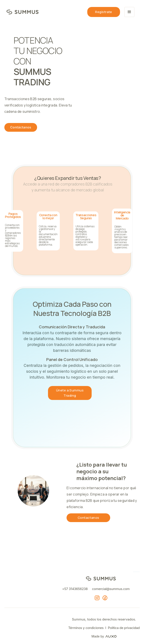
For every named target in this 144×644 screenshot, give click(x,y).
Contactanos (88, 518)
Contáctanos (21, 127)
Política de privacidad (124, 628)
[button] (129, 12)
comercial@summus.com (111, 589)
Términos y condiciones (86, 628)
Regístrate (104, 12)
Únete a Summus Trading (70, 393)
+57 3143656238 (75, 589)
